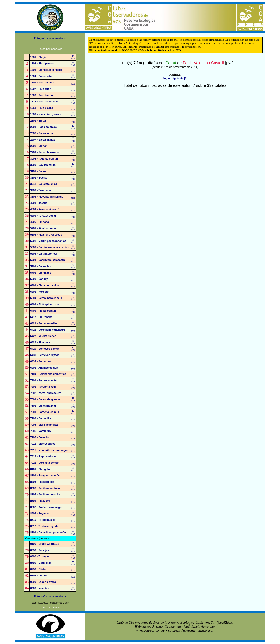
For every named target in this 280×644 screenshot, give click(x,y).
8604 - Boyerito (40, 514)
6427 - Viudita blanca (43, 336)
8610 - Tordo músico (43, 520)
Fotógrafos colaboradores (50, 38)
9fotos (73, 102)
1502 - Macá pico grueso (45, 114)
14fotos (73, 57)
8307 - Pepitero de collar (45, 495)
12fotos (73, 165)
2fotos (73, 95)
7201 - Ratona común (43, 380)
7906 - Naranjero (40, 431)
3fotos (73, 152)
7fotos (73, 140)
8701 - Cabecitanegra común (48, 533)
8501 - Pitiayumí (40, 501)
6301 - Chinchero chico (45, 285)
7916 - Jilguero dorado (44, 457)
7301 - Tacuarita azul (43, 387)
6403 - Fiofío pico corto (45, 304)
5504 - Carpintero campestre (48, 260)
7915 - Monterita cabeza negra (49, 450)
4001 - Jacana (39, 203)
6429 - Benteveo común (45, 349)
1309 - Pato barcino (42, 95)
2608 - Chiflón (39, 146)
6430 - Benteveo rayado (45, 355)
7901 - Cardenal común (45, 412)
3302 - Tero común (42, 190)
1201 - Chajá (38, 57)
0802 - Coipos (39, 576)
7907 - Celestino (40, 437)
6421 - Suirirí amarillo (43, 323)
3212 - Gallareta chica (44, 184)
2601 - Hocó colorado (43, 127)
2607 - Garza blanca (42, 140)
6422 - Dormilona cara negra (48, 330)
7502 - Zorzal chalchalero (46, 393)
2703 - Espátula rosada (44, 152)
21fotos (73, 544)
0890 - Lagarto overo (43, 582)
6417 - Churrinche (41, 317)
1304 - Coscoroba (41, 76)
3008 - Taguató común (44, 159)
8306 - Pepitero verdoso (45, 488)
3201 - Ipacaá (38, 178)
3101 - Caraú (38, 171)
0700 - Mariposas (41, 563)
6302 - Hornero (39, 292)
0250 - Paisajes (39, 550)
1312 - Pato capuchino (44, 102)
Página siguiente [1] (175, 78)
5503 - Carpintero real (44, 254)
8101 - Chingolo (40, 469)
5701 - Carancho (40, 266)
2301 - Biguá (38, 121)
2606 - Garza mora (41, 133)
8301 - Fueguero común (45, 476)
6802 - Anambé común (44, 368)
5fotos (73, 228)
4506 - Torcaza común (44, 216)
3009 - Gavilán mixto (43, 165)
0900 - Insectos (40, 588)
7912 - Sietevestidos (43, 444)
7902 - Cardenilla (41, 418)
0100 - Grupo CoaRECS (45, 544)
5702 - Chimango (41, 273)
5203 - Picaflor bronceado (46, 235)
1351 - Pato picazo (42, 108)
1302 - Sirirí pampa (42, 64)
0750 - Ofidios (39, 569)
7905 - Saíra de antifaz (44, 425)
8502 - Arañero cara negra (46, 507)
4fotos (73, 64)
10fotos (73, 127)
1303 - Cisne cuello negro (46, 70)
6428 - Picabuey (40, 342)
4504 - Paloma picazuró (45, 209)
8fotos (73, 76)
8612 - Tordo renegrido (44, 526)
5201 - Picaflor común (44, 228)
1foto (73, 83)
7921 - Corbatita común (45, 463)
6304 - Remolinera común (46, 298)
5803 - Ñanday (39, 279)
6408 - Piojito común (43, 311)
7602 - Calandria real (43, 406)
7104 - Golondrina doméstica (48, 374)
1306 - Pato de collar (43, 83)
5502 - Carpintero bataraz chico (50, 247)
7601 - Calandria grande (45, 399)
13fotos (73, 412)
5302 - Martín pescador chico (48, 241)
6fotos (73, 273)
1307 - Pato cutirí (41, 89)
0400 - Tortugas (40, 557)
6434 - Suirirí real (41, 361)
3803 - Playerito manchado (47, 197)
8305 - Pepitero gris (42, 482)
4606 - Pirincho (39, 222)
